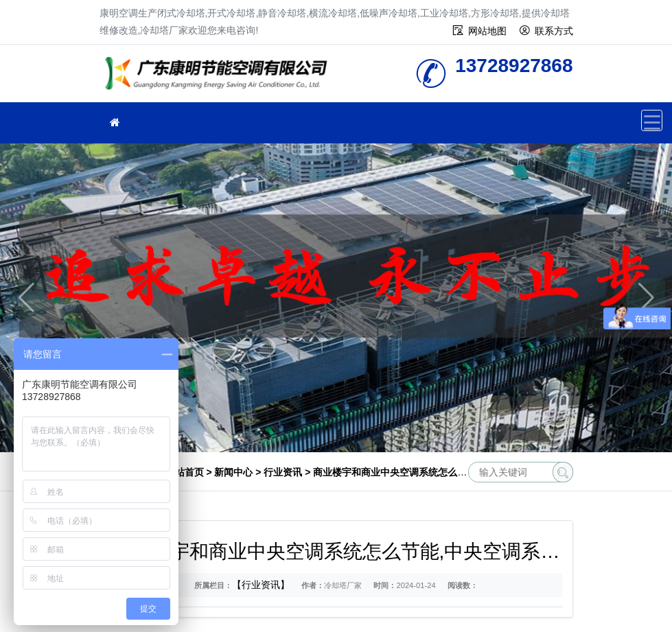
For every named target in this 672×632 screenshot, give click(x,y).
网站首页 (185, 472)
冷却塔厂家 (220, 78)
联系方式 (554, 31)
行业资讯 (283, 472)
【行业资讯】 (261, 585)
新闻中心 (233, 472)
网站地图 (487, 31)
